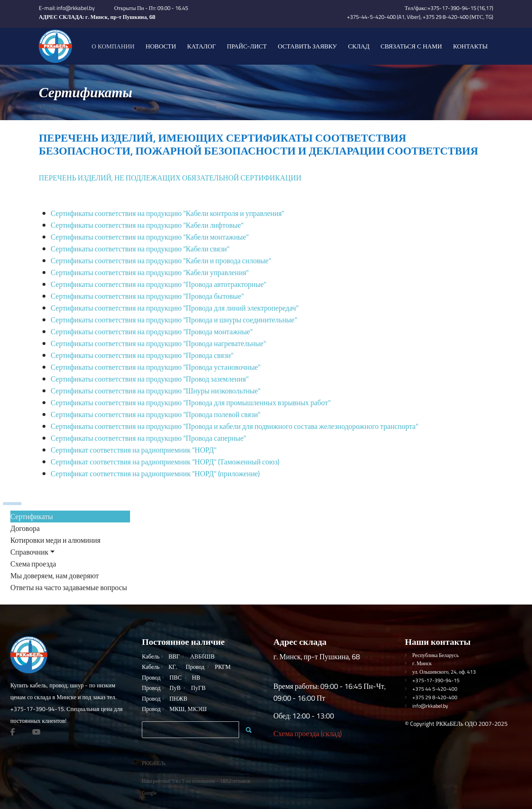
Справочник (29, 552)
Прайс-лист (247, 46)
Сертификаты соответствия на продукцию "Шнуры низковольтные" (156, 391)
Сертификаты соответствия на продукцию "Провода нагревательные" (158, 343)
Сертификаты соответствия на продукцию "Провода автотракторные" (158, 284)
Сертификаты (32, 516)
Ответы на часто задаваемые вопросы (69, 587)
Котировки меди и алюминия (55, 540)
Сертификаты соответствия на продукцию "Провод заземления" (150, 379)
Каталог (201, 46)
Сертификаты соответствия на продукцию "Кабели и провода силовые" (161, 260)
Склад (359, 46)
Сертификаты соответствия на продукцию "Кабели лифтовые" (147, 225)
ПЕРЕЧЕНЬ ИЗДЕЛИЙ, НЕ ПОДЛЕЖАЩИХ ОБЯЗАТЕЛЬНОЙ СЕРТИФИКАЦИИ (170, 178)
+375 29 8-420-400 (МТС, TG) (458, 17)
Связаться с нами (411, 46)
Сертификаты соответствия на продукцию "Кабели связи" (140, 249)
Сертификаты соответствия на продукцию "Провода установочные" (156, 367)
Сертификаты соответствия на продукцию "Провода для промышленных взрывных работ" (191, 402)
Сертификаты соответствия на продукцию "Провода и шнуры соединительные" (174, 320)
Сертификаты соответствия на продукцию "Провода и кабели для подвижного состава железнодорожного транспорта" (234, 426)
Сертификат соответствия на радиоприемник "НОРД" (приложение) (155, 473)
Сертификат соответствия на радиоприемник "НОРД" (134, 450)
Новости (161, 46)
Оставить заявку (307, 46)
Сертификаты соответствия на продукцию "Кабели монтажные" (150, 237)
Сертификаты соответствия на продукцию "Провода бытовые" (147, 296)
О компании (113, 46)
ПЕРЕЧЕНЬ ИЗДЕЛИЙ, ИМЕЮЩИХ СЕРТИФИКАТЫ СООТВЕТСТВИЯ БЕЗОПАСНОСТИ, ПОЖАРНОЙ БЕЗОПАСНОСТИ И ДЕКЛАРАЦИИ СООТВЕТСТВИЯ (258, 144)
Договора (25, 528)
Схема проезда (33, 564)
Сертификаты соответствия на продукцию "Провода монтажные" (152, 331)
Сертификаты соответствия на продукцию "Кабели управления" (150, 272)
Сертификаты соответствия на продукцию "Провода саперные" (148, 438)
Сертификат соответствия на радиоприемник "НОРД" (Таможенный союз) (165, 462)
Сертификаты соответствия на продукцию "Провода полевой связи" (156, 414)
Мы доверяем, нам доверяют (55, 576)
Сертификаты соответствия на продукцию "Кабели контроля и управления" (167, 213)
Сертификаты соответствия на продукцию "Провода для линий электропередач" (175, 308)
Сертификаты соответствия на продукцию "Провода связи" (142, 355)
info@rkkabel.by (76, 8)
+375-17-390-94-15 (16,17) (460, 8)
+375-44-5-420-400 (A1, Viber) (384, 17)
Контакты (470, 46)
